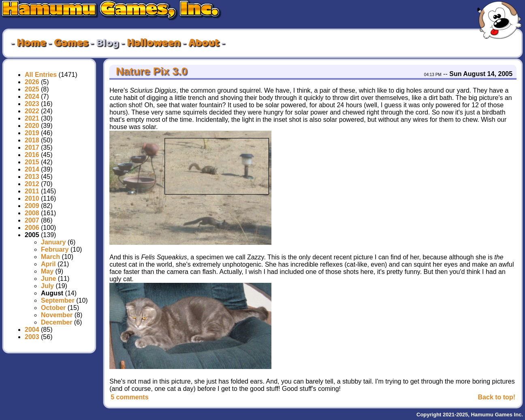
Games (71, 43)
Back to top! (497, 397)
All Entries (41, 75)
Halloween (154, 43)
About (204, 43)
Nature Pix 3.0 (150, 71)
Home (31, 43)
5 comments (129, 397)
